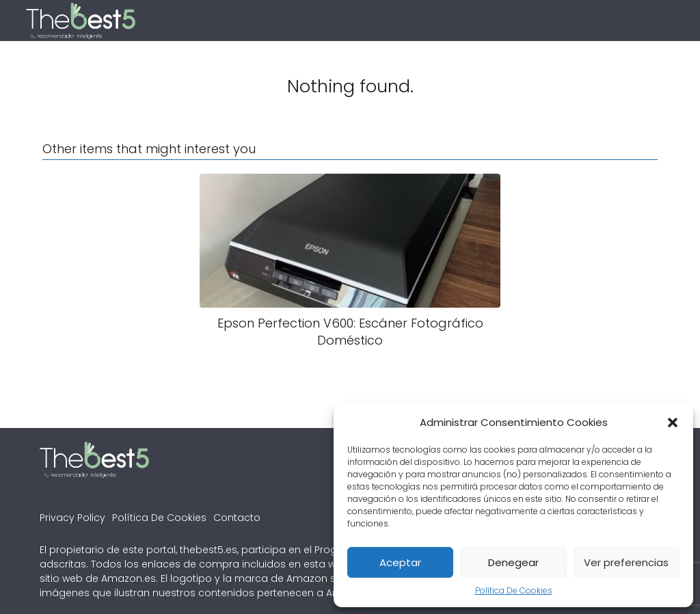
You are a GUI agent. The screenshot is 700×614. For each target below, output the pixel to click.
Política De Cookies (514, 590)
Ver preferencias (626, 562)
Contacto (237, 518)
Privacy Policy (72, 518)
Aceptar (400, 562)
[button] (673, 423)
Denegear (513, 562)
